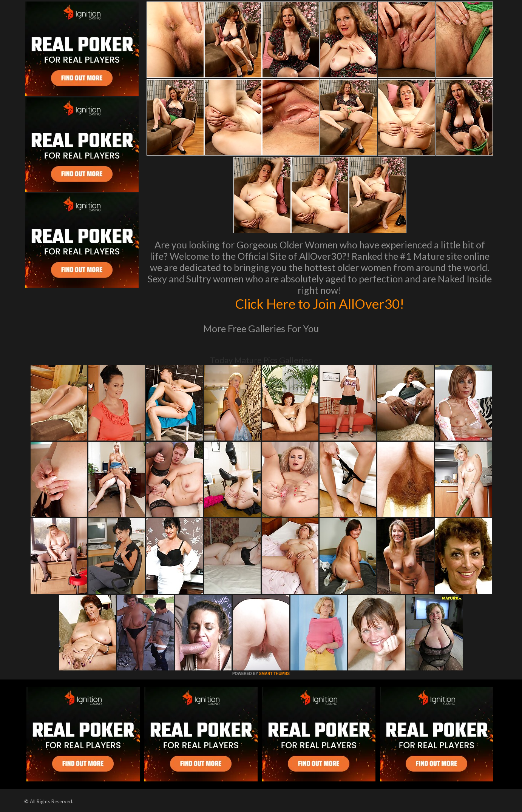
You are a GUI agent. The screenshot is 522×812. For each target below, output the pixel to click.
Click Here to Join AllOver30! (320, 304)
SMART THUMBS (274, 674)
